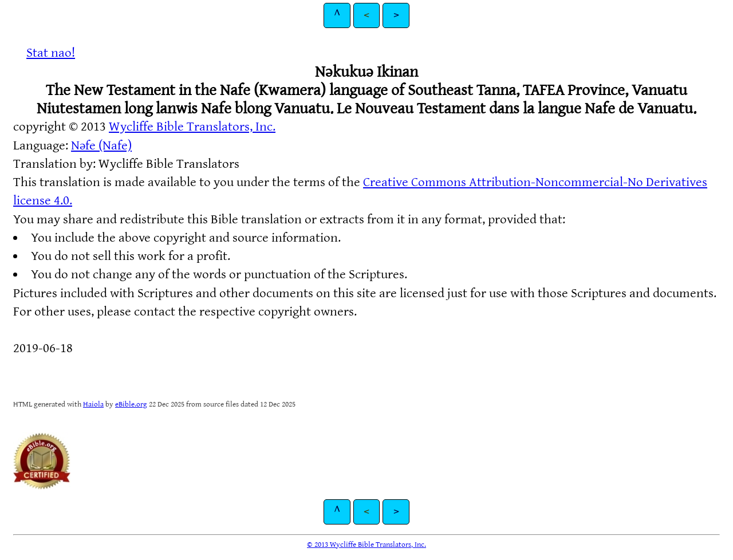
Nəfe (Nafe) (101, 146)
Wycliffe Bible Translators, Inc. (192, 127)
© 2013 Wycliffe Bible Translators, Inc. (366, 545)
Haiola (93, 404)
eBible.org (131, 404)
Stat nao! (51, 53)
